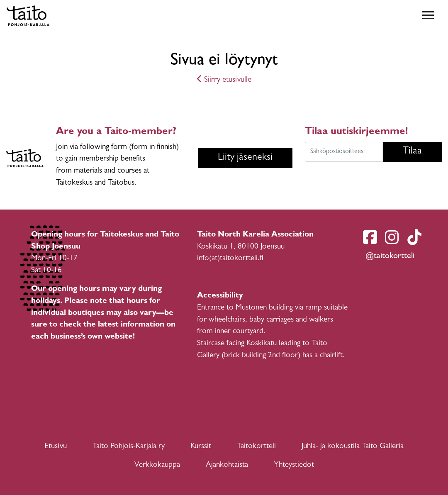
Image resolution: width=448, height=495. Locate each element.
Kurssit (201, 447)
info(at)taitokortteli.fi (230, 259)
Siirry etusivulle (224, 80)
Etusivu (56, 447)
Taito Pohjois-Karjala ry (129, 447)
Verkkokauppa (157, 465)
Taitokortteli (256, 447)
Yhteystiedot (294, 465)
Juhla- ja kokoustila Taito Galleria (353, 447)
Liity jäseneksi (245, 158)
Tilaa (412, 152)
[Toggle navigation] (428, 16)
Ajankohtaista (227, 465)
